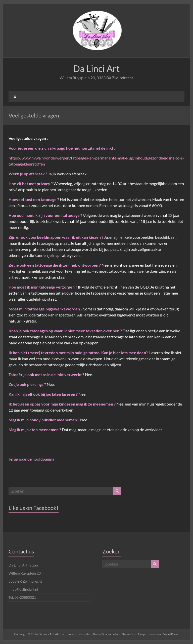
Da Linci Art (96, 68)
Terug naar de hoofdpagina (31, 459)
